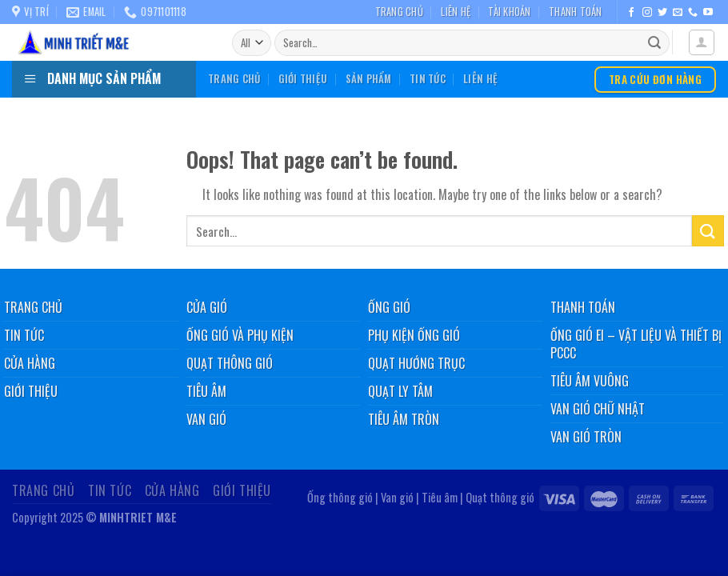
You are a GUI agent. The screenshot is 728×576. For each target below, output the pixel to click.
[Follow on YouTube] (708, 13)
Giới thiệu (303, 79)
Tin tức (428, 79)
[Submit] (654, 43)
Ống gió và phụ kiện (240, 335)
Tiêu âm (206, 391)
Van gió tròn (586, 437)
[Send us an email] (678, 13)
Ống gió (389, 307)
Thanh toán (576, 12)
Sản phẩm (369, 79)
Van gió (206, 419)
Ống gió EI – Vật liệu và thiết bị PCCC (636, 344)
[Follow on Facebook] (631, 13)
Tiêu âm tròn (404, 419)
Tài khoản (509, 12)
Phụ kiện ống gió (414, 335)
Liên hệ (456, 12)
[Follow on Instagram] (647, 13)
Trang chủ (399, 12)
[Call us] (693, 13)
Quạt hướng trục (416, 363)
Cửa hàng (172, 490)
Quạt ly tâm (400, 391)
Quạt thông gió (230, 363)
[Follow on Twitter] (662, 13)
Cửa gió (207, 307)
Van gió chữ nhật (598, 409)
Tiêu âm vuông (590, 381)
